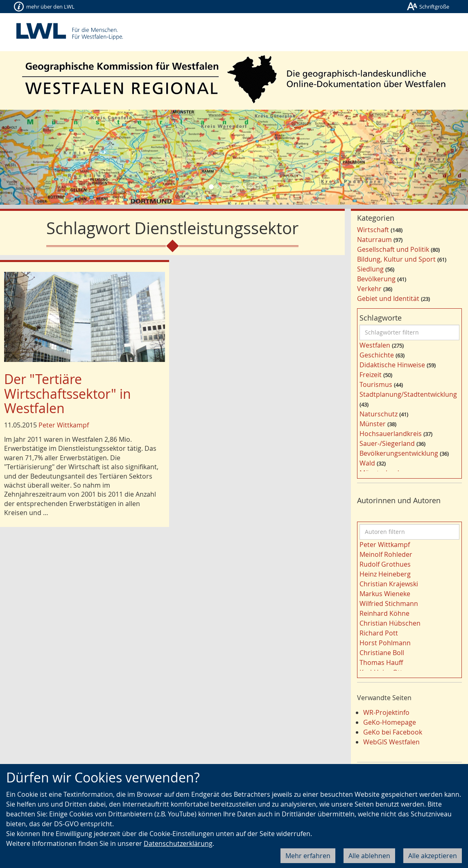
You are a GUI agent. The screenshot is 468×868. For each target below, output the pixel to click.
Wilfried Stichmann (389, 604)
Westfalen (375, 345)
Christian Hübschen (390, 623)
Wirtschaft (373, 230)
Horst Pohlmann (385, 643)
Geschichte (377, 355)
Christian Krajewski (389, 584)
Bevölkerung (376, 279)
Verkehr (369, 289)
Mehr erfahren (308, 856)
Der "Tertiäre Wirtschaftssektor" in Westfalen (68, 393)
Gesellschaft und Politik (393, 249)
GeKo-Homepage (390, 722)
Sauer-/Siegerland (387, 443)
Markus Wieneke (385, 594)
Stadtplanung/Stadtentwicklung (408, 394)
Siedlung (370, 269)
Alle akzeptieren (433, 856)
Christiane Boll (382, 653)
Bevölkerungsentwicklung (399, 453)
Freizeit (371, 375)
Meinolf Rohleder (386, 554)
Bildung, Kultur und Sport (396, 259)
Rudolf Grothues (385, 564)
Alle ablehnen (369, 856)
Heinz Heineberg (385, 574)
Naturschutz (379, 414)
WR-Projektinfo (386, 712)
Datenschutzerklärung (178, 843)
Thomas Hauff (381, 662)
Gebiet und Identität (388, 298)
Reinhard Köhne (384, 613)
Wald (367, 463)
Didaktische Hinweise (392, 365)
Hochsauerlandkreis (391, 434)
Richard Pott (379, 633)
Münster (373, 424)
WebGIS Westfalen (391, 742)
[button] (35, 157)
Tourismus (376, 384)
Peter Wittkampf (64, 425)
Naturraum (374, 240)
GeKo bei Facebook (393, 732)
